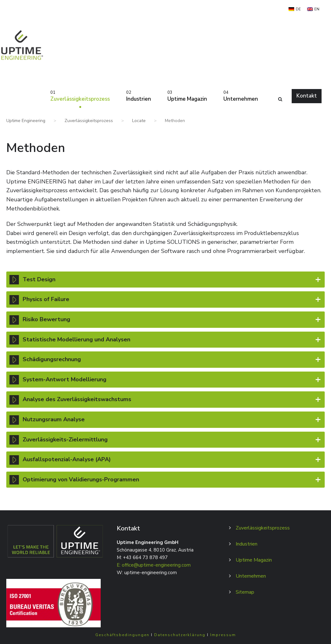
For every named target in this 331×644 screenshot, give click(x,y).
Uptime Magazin (187, 96)
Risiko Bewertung (165, 319)
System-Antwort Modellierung (165, 379)
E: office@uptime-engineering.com (154, 565)
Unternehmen (241, 96)
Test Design (165, 279)
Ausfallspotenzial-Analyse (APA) (165, 459)
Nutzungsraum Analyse (165, 419)
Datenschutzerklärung (180, 635)
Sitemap (245, 592)
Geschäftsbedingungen (122, 635)
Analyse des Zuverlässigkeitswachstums (165, 399)
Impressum (223, 635)
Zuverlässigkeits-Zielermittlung (165, 440)
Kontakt (307, 96)
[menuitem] (295, 9)
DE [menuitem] (298, 9)
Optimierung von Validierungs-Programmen (165, 479)
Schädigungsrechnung (165, 359)
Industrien (139, 96)
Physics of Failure (165, 299)
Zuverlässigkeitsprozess (80, 96)
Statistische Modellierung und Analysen (165, 339)
